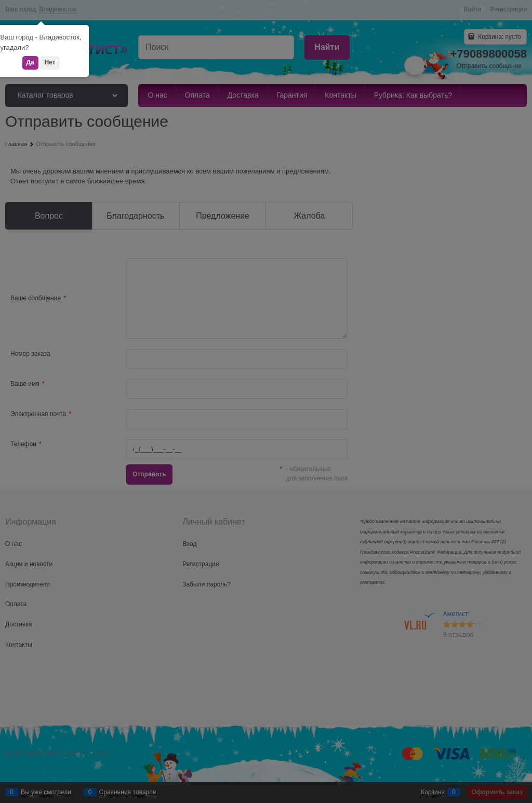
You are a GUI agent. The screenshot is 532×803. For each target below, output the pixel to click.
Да (30, 62)
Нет (50, 62)
